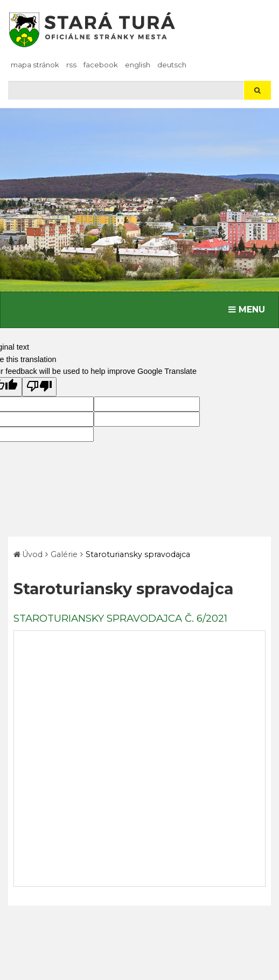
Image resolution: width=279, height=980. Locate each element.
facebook (101, 65)
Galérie (64, 554)
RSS (71, 65)
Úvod (32, 554)
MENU (249, 309)
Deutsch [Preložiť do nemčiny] (172, 65)
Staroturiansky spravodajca (138, 554)
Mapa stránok (35, 65)
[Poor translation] (39, 387)
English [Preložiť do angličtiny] (138, 65)
